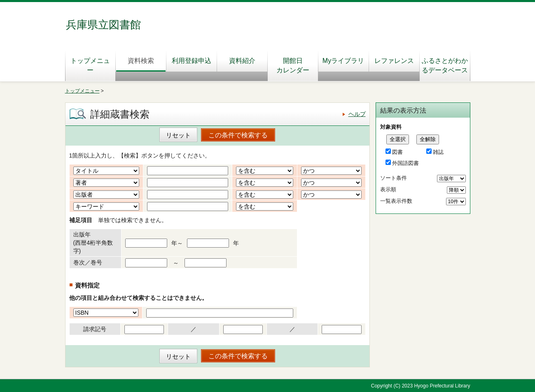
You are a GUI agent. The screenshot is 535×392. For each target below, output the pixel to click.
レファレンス (397, 61)
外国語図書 (405, 163)
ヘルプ (357, 114)
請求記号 (95, 329)
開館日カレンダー (293, 65)
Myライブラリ (343, 61)
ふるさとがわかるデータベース (445, 65)
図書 (397, 152)
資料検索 (141, 61)
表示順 (388, 189)
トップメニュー (90, 65)
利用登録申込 (192, 61)
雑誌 (438, 152)
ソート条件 (394, 178)
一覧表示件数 (396, 201)
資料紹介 (242, 61)
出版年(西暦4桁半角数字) (93, 243)
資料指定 (87, 285)
